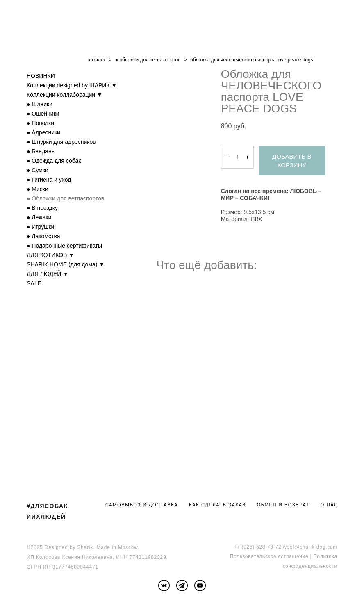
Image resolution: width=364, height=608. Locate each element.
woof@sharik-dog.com (310, 547)
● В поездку (42, 208)
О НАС (329, 505)
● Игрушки (40, 227)
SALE (34, 283)
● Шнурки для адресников (61, 142)
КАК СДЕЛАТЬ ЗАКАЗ (217, 505)
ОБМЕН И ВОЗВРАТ (283, 505)
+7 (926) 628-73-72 (257, 547)
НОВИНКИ (41, 76)
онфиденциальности (311, 566)
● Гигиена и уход (49, 180)
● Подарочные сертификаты (64, 246)
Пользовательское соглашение (269, 556)
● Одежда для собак (54, 161)
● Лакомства (43, 236)
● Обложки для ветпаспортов (65, 198)
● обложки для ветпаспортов (148, 60)
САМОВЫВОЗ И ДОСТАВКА (142, 505)
